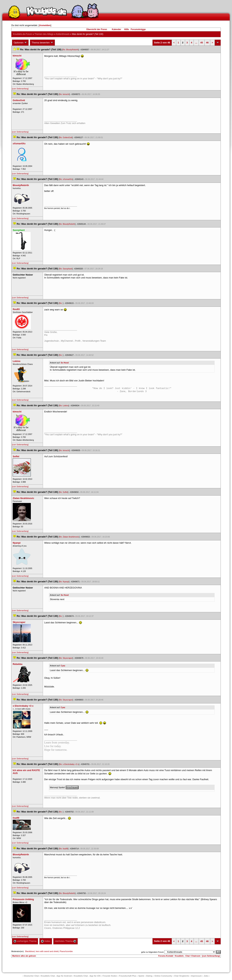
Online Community (163, 976)
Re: (61, 303)
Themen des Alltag (44, 34)
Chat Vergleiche (182, 976)
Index (46, 941)
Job (206, 976)
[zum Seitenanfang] (20, 89)
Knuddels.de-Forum (22, 34)
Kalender (116, 29)
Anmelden (45, 25)
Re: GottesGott (66, 137)
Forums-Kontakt (166, 956)
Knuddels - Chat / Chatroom (188, 956)
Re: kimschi (64, 94)
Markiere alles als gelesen (24, 956)
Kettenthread (63, 34)
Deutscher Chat (31, 976)
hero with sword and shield (47, 951)
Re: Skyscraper (66, 658)
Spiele (141, 976)
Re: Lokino (64, 406)
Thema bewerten (42, 43)
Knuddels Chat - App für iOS (87, 976)
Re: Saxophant (66, 269)
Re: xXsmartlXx (66, 179)
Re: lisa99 (64, 849)
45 (202, 43)
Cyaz (63, 666)
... (196, 43)
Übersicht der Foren (97, 29)
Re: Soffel (64, 492)
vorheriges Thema (25, 941)
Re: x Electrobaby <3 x (69, 764)
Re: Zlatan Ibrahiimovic (69, 537)
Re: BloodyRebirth (71, 50)
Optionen (20, 43)
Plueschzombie (66, 951)
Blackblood (30, 951)
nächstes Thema (66, 941)
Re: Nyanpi (64, 582)
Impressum (196, 976)
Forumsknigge (138, 29)
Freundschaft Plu (128, 976)
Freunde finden (110, 976)
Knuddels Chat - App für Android (56, 976)
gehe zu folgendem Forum (152, 952)
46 (207, 43)
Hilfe (127, 29)
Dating (149, 976)
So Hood (65, 363)
